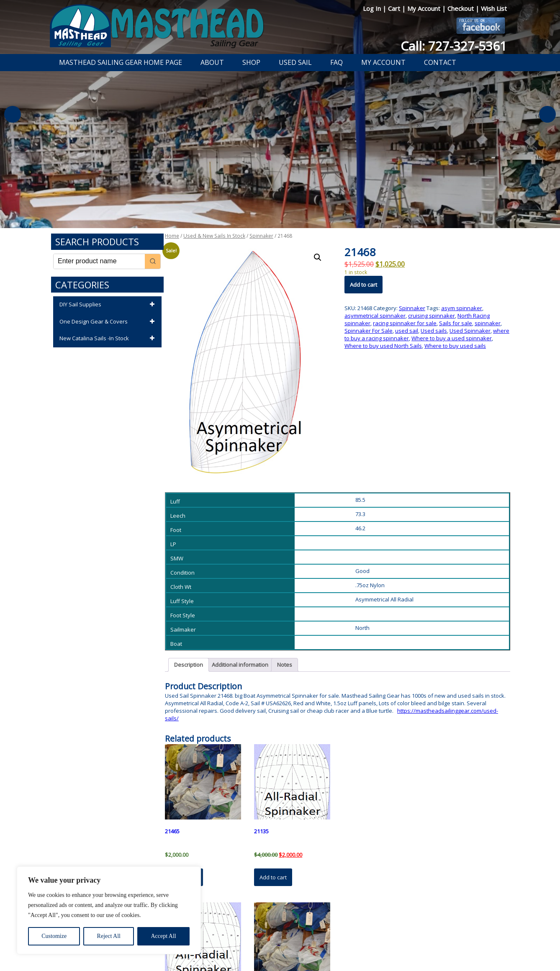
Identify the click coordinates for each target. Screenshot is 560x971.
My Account (425, 8)
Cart (395, 8)
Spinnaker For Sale (369, 331)
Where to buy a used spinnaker (452, 338)
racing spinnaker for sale (405, 323)
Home (172, 236)
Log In (373, 8)
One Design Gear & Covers (108, 322)
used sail (407, 331)
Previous (13, 114)
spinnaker (488, 323)
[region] (109, 910)
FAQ (337, 62)
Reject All (109, 936)
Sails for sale (456, 323)
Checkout (461, 8)
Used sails (434, 331)
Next (547, 114)
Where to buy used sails (455, 346)
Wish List (494, 8)
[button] (318, 257)
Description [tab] (189, 665)
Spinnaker (261, 236)
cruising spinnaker (432, 316)
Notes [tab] (285, 665)
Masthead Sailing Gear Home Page (121, 62)
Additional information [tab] (240, 665)
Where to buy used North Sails (383, 346)
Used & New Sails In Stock (214, 236)
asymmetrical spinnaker (375, 316)
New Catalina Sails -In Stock (108, 339)
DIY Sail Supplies (108, 305)
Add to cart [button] (273, 877)
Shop (251, 62)
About (212, 62)
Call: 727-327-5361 (454, 46)
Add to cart (363, 285)
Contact (440, 62)
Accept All (163, 936)
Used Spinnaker (470, 331)
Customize (54, 936)
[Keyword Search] (99, 261)
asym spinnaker (462, 308)
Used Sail (295, 62)
